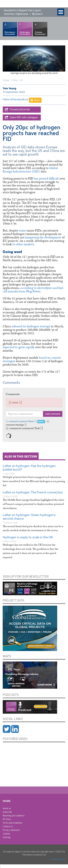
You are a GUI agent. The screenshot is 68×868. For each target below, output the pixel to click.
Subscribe (7, 812)
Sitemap (7, 837)
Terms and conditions (12, 823)
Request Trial (25, 10)
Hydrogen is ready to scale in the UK (28, 537)
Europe (6, 80)
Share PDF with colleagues (21, 118)
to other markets (23, 244)
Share (35, 100)
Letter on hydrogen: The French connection (33, 492)
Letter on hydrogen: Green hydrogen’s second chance (29, 517)
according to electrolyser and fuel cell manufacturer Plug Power (33, 290)
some (22, 231)
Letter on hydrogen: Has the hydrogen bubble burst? (29, 467)
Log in (37, 10)
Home (7, 801)
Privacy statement (11, 830)
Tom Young (10, 88)
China (15, 80)
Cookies (6, 834)
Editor (41, 422)
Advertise (9, 14)
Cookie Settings (58, 859)
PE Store (7, 819)
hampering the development (43, 237)
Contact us (8, 826)
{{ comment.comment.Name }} (21, 421)
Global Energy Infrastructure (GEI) (30, 170)
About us (7, 808)
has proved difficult (46, 179)
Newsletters (10, 10)
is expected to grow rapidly (29, 346)
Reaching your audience (14, 815)
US (21, 80)
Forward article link (17, 110)
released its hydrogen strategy (31, 326)
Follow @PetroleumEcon (16, 99)
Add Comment (53, 414)
